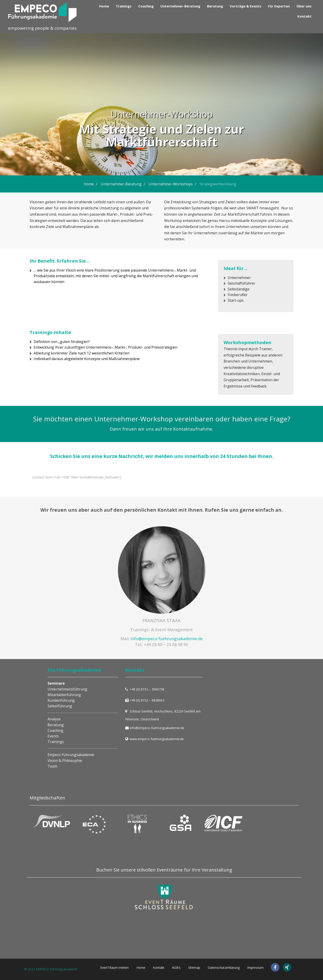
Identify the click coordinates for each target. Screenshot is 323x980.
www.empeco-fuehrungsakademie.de (157, 739)
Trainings (124, 6)
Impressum (255, 968)
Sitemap (194, 968)
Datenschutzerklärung (224, 968)
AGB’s (176, 968)
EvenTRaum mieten (115, 968)
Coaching (146, 6)
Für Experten (279, 6)
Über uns (304, 6)
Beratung (215, 6)
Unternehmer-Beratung (180, 6)
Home (104, 6)
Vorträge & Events (246, 6)
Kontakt (304, 16)
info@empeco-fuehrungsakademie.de (167, 639)
